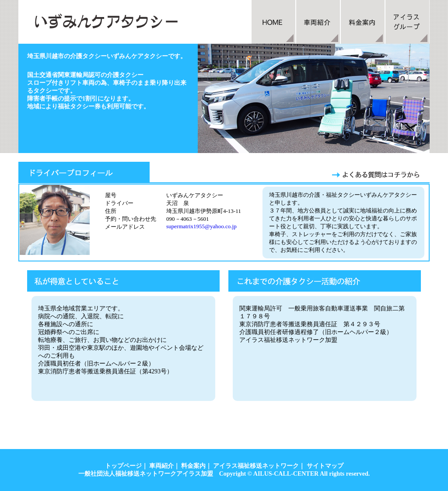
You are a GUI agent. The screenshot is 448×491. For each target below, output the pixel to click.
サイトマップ (325, 466)
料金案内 (193, 466)
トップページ (123, 466)
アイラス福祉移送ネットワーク (256, 466)
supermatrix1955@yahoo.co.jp (201, 226)
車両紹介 (161, 466)
